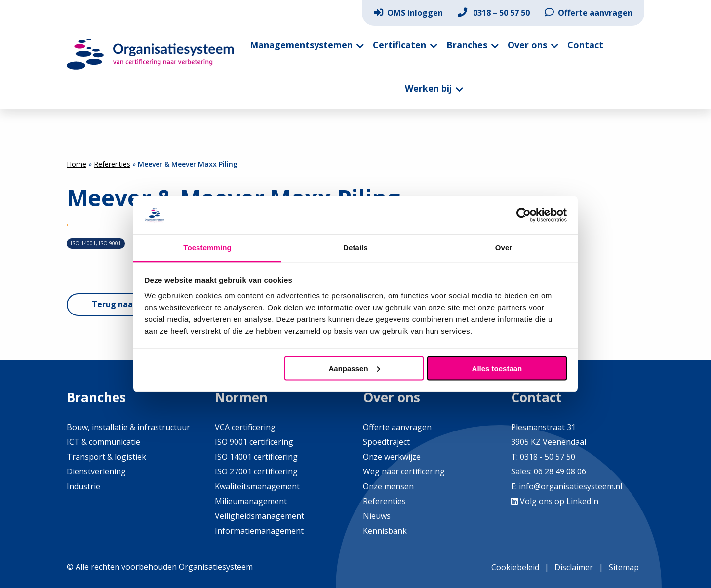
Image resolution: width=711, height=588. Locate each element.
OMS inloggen (408, 13)
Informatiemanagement (259, 531)
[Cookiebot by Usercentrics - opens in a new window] (524, 215)
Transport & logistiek (106, 457)
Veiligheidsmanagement (259, 516)
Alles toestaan (497, 368)
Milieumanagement (251, 501)
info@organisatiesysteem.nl (571, 486)
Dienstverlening (96, 471)
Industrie (83, 486)
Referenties (112, 164)
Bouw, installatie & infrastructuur (128, 427)
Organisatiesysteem (150, 54)
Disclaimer (574, 567)
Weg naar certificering (404, 471)
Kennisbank (385, 531)
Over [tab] (504, 248)
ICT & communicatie (103, 442)
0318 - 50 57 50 (548, 457)
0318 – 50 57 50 (494, 13)
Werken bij (428, 88)
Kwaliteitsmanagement (257, 486)
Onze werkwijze (392, 457)
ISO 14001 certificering (256, 457)
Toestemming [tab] (207, 248)
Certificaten (399, 45)
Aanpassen (355, 368)
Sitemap (624, 567)
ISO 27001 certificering (256, 471)
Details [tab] (355, 248)
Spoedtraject (386, 442)
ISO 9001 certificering (254, 442)
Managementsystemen (301, 45)
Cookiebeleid (515, 567)
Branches (467, 45)
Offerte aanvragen (589, 13)
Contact (585, 45)
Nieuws (377, 516)
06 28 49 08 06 (559, 471)
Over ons (527, 45)
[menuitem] (408, 13)
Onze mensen (388, 486)
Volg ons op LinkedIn (555, 501)
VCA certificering (245, 427)
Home (77, 164)
